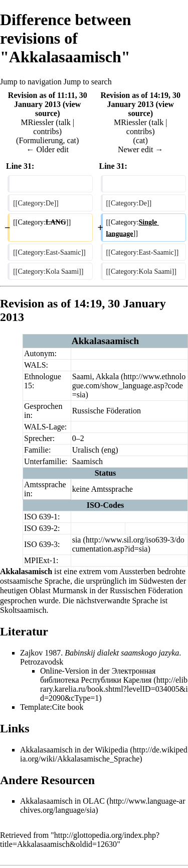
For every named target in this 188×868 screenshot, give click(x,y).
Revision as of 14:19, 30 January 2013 (140, 100)
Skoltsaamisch (23, 610)
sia (77, 540)
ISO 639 (38, 517)
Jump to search (88, 82)
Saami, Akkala (96, 376)
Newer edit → (141, 149)
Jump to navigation (31, 82)
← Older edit (48, 149)
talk (65, 122)
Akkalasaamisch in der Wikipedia (74, 750)
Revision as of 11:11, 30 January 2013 (48, 100)
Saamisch (87, 461)
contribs (46, 131)
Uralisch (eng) (95, 450)
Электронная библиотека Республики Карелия (98, 675)
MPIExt (37, 560)
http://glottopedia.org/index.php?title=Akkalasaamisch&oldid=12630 (80, 840)
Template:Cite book (52, 707)
